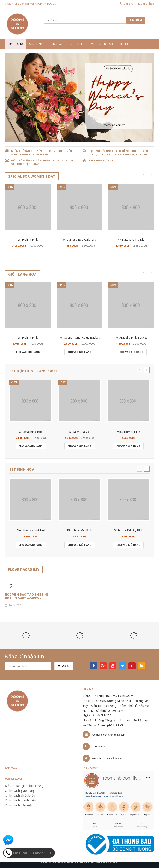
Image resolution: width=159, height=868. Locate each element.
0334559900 (99, 747)
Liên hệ (124, 44)
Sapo (116, 862)
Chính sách (57, 44)
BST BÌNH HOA (22, 470)
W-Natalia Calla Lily (131, 239)
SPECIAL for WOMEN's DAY (32, 176)
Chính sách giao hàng (20, 791)
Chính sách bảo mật (19, 805)
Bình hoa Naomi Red (31, 530)
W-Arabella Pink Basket (131, 337)
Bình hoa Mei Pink (79, 530)
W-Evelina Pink (28, 239)
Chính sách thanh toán (20, 800)
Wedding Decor (102, 44)
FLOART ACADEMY (24, 570)
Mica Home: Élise (128, 432)
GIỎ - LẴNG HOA (22, 274)
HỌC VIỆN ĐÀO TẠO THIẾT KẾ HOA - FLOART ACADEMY (26, 596)
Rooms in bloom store (81, 862)
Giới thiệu (78, 44)
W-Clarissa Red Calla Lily (80, 239)
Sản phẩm (36, 44)
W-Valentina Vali (79, 432)
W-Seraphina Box (31, 432)
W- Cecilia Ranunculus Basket (79, 337)
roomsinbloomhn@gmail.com (109, 735)
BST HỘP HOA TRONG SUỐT (33, 371)
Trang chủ (15, 44)
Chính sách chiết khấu (20, 796)
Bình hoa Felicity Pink (128, 530)
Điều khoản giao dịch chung (24, 786)
